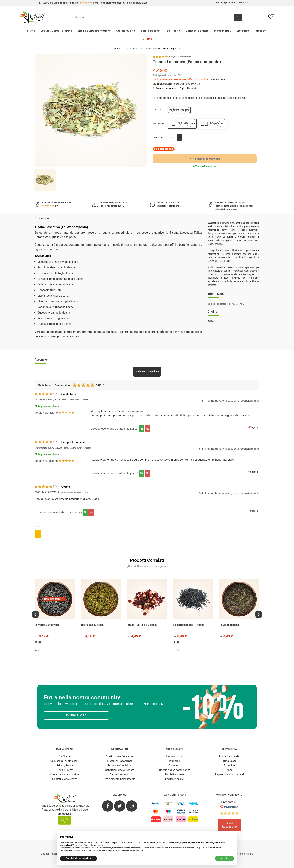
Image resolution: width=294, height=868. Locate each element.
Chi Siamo (65, 756)
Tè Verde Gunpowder (47, 625)
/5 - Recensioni (101, 3)
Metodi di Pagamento (120, 761)
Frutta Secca (229, 761)
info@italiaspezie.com (137, 3)
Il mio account (174, 756)
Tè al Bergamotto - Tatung (188, 625)
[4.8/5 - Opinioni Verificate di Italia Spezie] (229, 817)
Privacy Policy (65, 765)
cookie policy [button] (99, 845)
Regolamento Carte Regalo (120, 779)
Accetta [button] (225, 858)
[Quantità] (172, 137)
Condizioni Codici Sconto (120, 770)
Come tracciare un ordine (65, 774)
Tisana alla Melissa (92, 625)
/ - (180, 57)
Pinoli (229, 770)
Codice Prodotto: (217, 304)
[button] (232, 837)
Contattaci (243, 3)
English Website (174, 779)
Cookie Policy (65, 770)
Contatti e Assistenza (65, 779)
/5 (57, 206)
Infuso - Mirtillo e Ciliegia (142, 625)
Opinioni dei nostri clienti (65, 761)
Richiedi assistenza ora (168, 206)
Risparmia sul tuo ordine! (229, 774)
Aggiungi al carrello (205, 159)
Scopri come (218, 79)
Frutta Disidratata (229, 756)
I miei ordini (174, 761)
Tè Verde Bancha (229, 625)
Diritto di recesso (120, 774)
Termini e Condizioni (120, 765)
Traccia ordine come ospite (174, 770)
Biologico (229, 765)
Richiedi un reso (174, 774)
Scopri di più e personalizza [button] (78, 858)
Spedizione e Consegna (120, 756)
